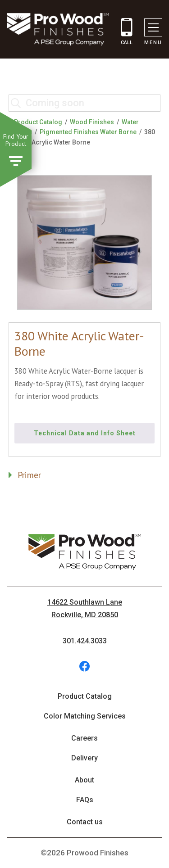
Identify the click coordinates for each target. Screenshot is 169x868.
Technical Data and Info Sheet (85, 433)
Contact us (85, 822)
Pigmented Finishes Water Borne (88, 132)
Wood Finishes (92, 122)
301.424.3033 (85, 641)
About (84, 780)
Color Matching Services (85, 716)
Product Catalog (38, 122)
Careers (84, 738)
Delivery (84, 758)
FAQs (85, 800)
